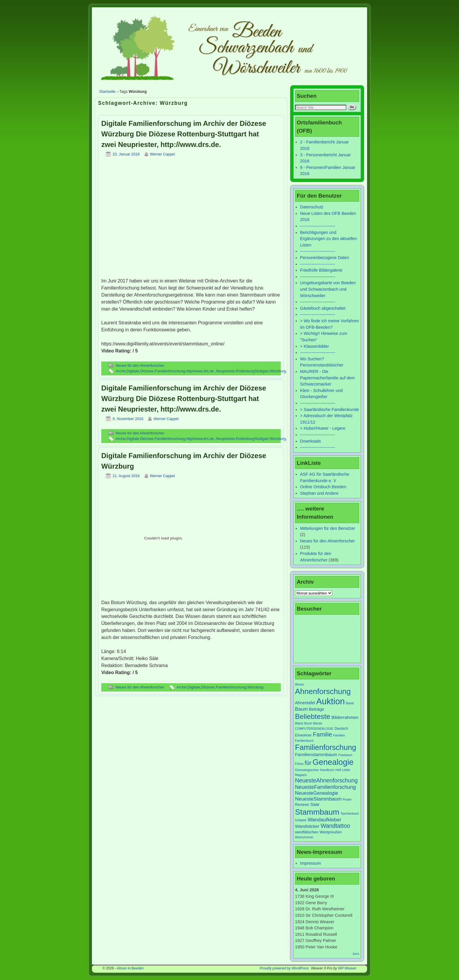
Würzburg (278, 371)
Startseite (107, 91)
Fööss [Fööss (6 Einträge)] (299, 764)
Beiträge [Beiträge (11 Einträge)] (316, 709)
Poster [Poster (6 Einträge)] (347, 799)
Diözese (147, 371)
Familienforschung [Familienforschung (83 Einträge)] (326, 747)
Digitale (133, 371)
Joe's (356, 954)
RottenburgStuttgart (252, 371)
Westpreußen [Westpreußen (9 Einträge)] (331, 832)
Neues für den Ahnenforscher (140, 365)
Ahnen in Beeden (130, 968)
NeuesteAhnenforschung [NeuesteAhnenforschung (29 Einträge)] (326, 780)
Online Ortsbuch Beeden (323, 487)
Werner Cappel (162, 154)
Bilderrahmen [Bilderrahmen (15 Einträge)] (345, 717)
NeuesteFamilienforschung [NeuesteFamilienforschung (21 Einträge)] (326, 787)
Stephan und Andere (319, 493)
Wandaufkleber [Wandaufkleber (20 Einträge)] (324, 820)
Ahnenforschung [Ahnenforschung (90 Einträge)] (323, 691)
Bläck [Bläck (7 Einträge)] (299, 723)
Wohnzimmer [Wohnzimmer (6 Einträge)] (304, 837)
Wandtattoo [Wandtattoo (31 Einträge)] (335, 826)
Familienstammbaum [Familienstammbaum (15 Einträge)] (316, 754)
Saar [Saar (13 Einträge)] (315, 804)
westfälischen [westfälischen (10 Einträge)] (307, 832)
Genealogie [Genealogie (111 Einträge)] (333, 762)
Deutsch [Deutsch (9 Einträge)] (341, 728)
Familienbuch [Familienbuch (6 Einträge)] (304, 741)
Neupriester (226, 371)
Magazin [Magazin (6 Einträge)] (301, 775)
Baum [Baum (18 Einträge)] (301, 709)
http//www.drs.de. (201, 371)
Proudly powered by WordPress (284, 968)
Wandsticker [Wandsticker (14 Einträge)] (307, 826)
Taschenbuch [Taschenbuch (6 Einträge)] (350, 813)
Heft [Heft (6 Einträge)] (338, 770)
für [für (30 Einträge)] (308, 763)
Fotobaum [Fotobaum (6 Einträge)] (345, 755)
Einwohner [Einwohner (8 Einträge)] (303, 735)
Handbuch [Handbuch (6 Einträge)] (327, 770)
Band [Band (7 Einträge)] (350, 703)
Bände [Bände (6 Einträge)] (318, 723)
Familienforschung (170, 371)
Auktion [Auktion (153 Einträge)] (330, 701)
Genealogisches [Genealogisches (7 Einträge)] (307, 770)
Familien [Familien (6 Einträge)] (339, 735)
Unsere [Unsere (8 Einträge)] (301, 820)
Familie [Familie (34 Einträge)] (322, 734)
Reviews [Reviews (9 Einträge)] (302, 805)
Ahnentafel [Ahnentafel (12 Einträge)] (305, 703)
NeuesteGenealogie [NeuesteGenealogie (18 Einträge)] (317, 793)
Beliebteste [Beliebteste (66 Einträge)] (313, 716)
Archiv (121, 371)
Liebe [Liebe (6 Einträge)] (346, 770)
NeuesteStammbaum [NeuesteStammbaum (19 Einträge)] (318, 799)
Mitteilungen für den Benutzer (328, 528)
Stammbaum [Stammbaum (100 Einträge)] (317, 812)
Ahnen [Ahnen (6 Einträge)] (300, 684)
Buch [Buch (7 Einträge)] (308, 723)
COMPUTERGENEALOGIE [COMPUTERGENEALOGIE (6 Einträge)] (314, 729)
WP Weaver (347, 968)
